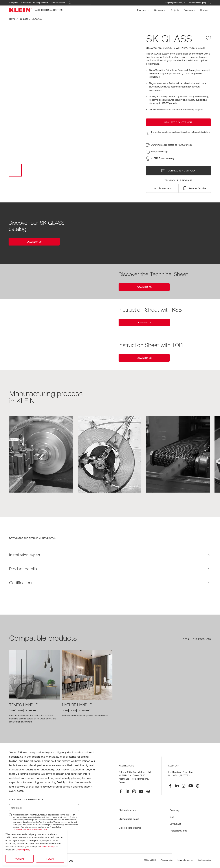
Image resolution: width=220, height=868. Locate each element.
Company (13, 3)
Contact (204, 10)
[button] (162, 188)
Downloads (190, 10)
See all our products (197, 639)
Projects (175, 10)
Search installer (58, 3)
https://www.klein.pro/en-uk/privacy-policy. (30, 829)
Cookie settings (48, 847)
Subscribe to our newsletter (27, 799)
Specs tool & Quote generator (35, 3)
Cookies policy (23, 850)
